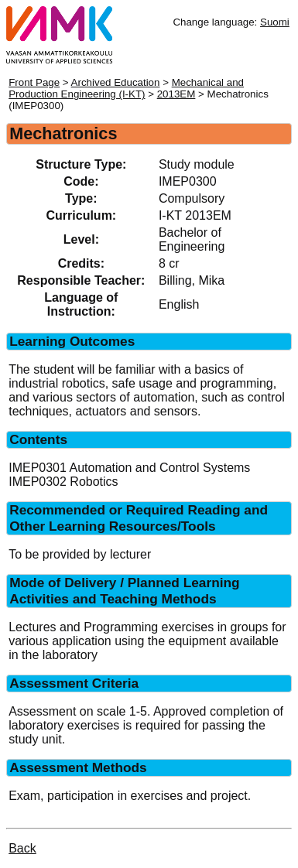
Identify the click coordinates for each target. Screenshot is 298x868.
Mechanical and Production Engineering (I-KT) (126, 88)
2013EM (176, 94)
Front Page (34, 82)
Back (22, 848)
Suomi (275, 22)
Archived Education (116, 82)
